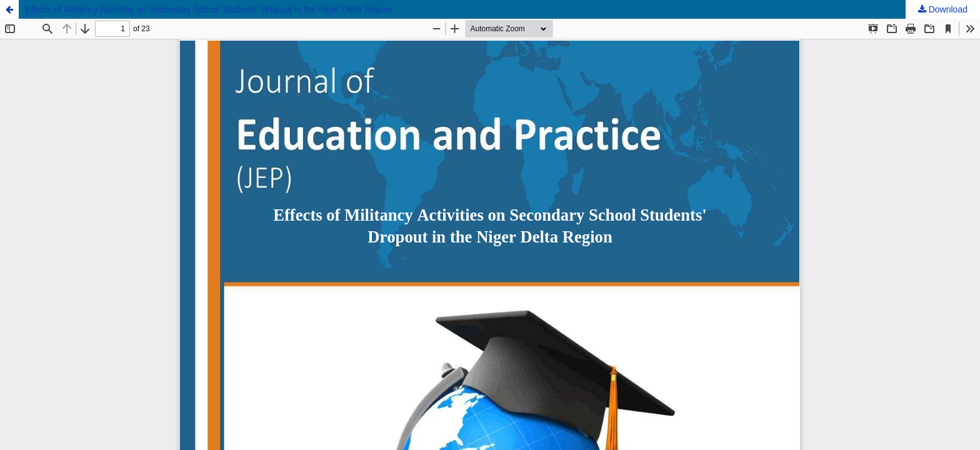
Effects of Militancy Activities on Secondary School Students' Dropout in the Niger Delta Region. (210, 9)
